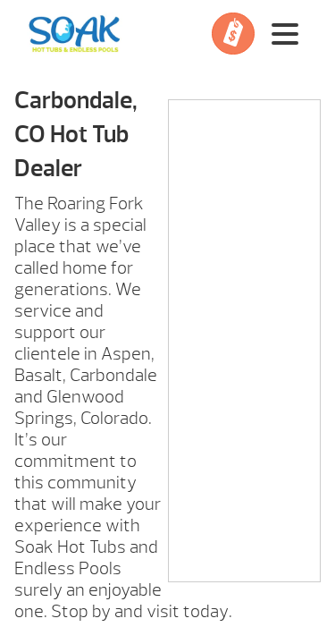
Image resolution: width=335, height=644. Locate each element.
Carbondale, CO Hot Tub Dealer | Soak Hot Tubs (75, 34)
